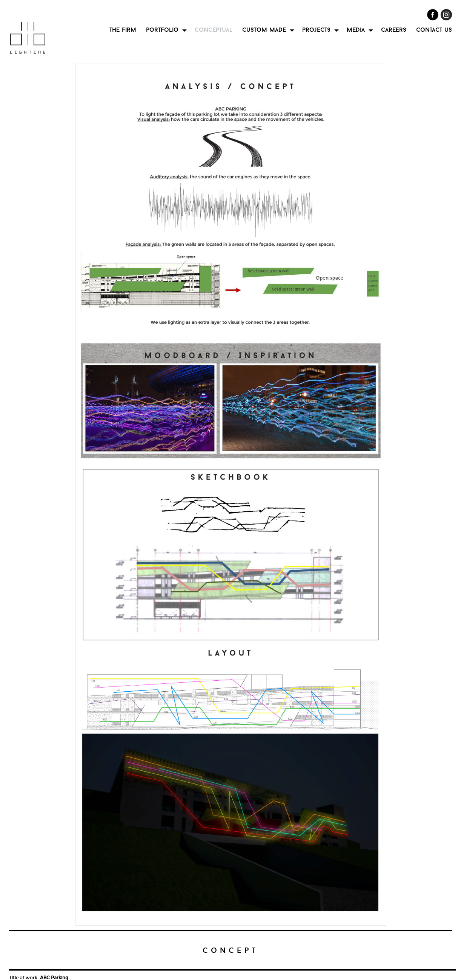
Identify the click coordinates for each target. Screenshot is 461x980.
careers (394, 29)
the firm (123, 29)
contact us (434, 29)
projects (316, 29)
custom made (264, 29)
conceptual (214, 29)
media (356, 29)
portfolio (162, 29)
